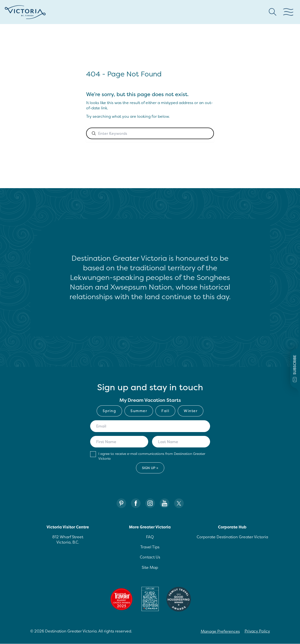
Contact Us (150, 557)
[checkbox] (150, 411)
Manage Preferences (220, 631)
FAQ (150, 537)
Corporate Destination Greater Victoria (232, 537)
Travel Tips (150, 547)
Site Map (150, 567)
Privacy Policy (257, 631)
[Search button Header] (273, 12)
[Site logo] (25, 12)
